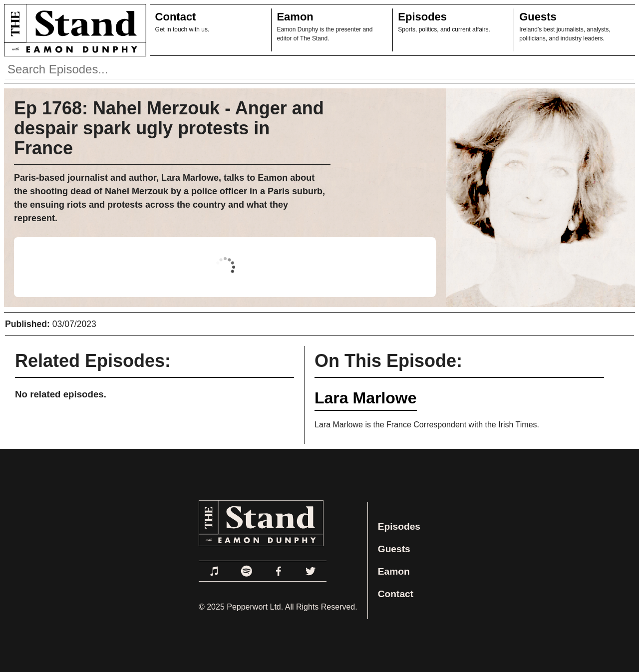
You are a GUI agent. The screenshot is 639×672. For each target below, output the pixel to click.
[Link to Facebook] (279, 571)
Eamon (295, 17)
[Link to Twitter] (311, 571)
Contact (176, 17)
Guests (538, 17)
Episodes (422, 17)
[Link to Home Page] (73, 30)
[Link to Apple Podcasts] (215, 571)
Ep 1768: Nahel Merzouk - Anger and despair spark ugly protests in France (169, 128)
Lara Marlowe (366, 398)
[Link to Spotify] (247, 571)
